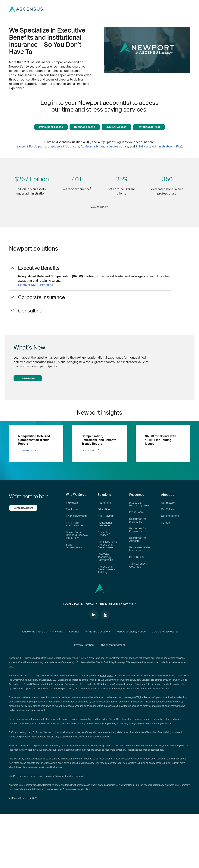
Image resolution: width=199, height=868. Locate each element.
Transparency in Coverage (139, 565)
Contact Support (23, 508)
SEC (33, 684)
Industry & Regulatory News (139, 504)
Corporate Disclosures (165, 632)
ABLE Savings (106, 516)
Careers (166, 523)
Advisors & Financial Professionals (104, 147)
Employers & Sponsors (63, 147)
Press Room (136, 512)
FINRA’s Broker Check (108, 680)
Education (104, 509)
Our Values (168, 509)
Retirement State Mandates (140, 549)
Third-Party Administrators (75, 524)
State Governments (74, 546)
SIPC (110, 676)
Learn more (28, 378)
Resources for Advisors (138, 539)
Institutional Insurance (105, 524)
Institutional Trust (149, 127)
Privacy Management (112, 645)
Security (74, 632)
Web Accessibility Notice (131, 632)
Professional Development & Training (107, 570)
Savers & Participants (31, 147)
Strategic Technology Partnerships (105, 557)
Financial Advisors (77, 516)
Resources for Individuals (138, 520)
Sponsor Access (85, 127)
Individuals (72, 503)
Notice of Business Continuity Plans (42, 632)
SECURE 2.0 (136, 557)
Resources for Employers (138, 530)
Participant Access (51, 127)
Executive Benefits (35, 268)
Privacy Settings (84, 645)
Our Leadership (170, 516)
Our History (168, 503)
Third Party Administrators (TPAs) (159, 147)
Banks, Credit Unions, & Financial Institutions (77, 535)
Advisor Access (116, 127)
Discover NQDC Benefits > (36, 285)
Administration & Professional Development (107, 545)
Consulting (26, 311)
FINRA (103, 676)
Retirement (104, 503)
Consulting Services (104, 534)
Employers (72, 509)
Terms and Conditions (98, 632)
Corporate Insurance (38, 298)
